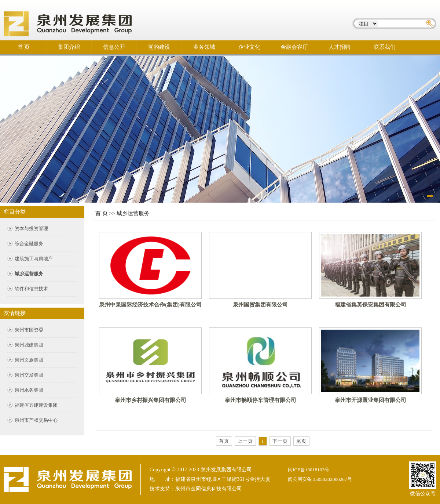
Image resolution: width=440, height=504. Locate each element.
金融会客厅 (294, 47)
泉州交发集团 (29, 375)
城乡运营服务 (29, 274)
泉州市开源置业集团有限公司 (371, 400)
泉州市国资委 (29, 330)
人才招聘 (340, 47)
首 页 (24, 47)
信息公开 (114, 47)
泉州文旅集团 (29, 360)
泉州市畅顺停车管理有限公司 (261, 400)
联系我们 (385, 47)
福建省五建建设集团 (36, 405)
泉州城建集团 (29, 345)
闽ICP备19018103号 (309, 470)
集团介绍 (69, 47)
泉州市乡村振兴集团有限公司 (151, 400)
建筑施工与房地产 (34, 259)
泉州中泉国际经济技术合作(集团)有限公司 (150, 305)
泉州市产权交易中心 (36, 420)
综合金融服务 (29, 244)
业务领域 (204, 47)
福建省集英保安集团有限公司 (371, 305)
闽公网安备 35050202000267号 (320, 479)
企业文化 (249, 47)
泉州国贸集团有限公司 (260, 305)
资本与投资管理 (31, 229)
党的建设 (159, 47)
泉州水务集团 (29, 390)
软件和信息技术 (31, 289)
